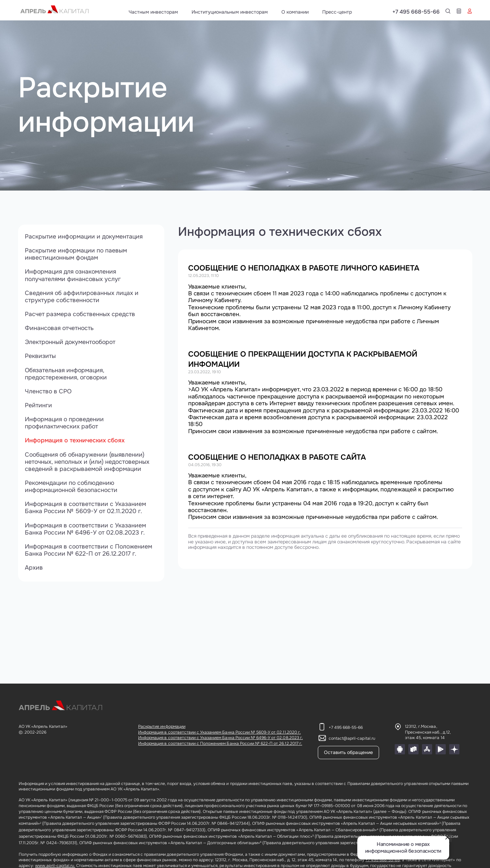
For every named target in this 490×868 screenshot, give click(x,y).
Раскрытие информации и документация (85, 236)
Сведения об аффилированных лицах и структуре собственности (83, 297)
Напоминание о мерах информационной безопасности (403, 848)
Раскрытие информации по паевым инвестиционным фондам (77, 255)
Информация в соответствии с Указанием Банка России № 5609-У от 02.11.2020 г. (87, 511)
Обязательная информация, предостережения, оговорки (67, 376)
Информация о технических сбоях (76, 443)
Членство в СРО (48, 393)
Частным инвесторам (153, 12)
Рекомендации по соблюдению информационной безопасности (72, 490)
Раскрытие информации (162, 726)
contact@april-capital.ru (352, 738)
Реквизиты (40, 358)
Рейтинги (38, 407)
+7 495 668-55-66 (449, 12)
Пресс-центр (337, 12)
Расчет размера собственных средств (81, 315)
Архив (34, 572)
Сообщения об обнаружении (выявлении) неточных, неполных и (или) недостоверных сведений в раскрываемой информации (88, 465)
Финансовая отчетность (60, 329)
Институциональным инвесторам (230, 12)
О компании (295, 12)
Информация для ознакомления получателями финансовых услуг (74, 276)
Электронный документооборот (72, 343)
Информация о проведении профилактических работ (66, 425)
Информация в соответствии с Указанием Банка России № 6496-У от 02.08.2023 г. (87, 533)
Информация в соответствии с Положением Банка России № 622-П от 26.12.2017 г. (90, 554)
